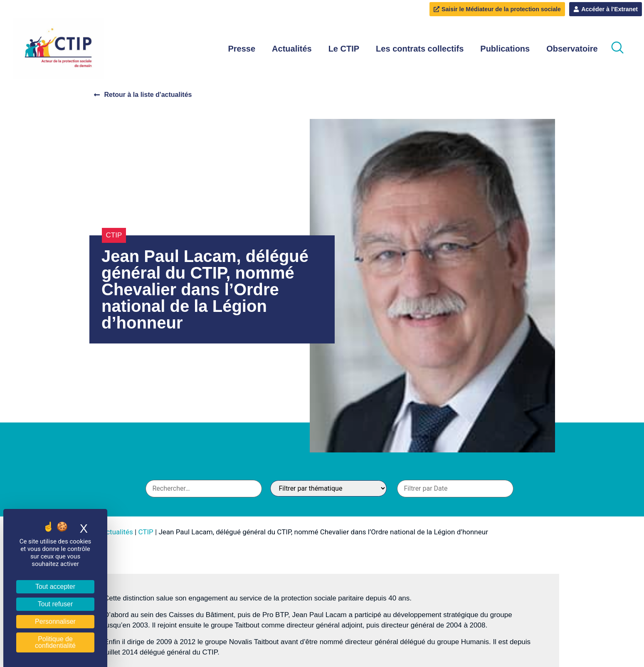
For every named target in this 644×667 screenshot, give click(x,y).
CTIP (114, 236)
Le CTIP (344, 49)
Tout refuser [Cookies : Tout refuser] (55, 604)
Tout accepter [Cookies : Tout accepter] (55, 587)
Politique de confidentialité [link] (55, 642)
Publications (505, 49)
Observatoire (572, 49)
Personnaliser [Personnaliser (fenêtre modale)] (55, 621)
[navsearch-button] (617, 49)
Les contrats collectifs (420, 49)
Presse (242, 49)
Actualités (292, 49)
